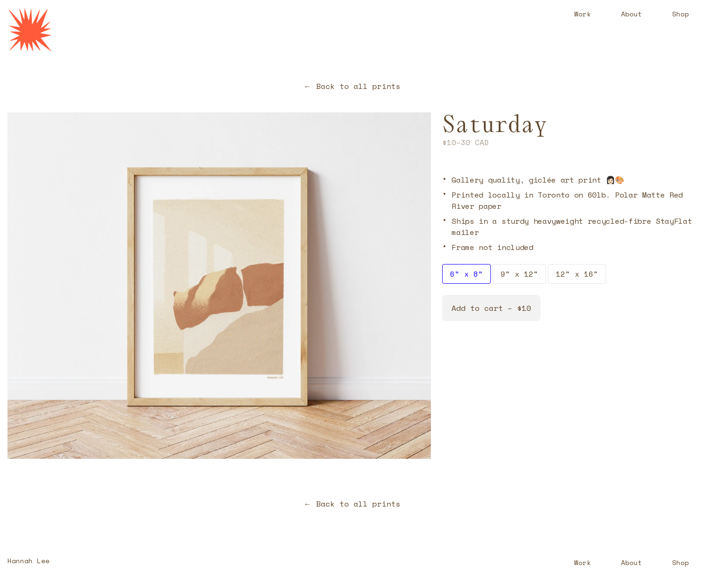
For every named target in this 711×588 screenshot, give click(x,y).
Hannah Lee (29, 561)
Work (583, 14)
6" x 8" (467, 274)
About (632, 14)
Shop (681, 14)
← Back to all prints (352, 86)
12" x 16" (577, 274)
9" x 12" (519, 274)
